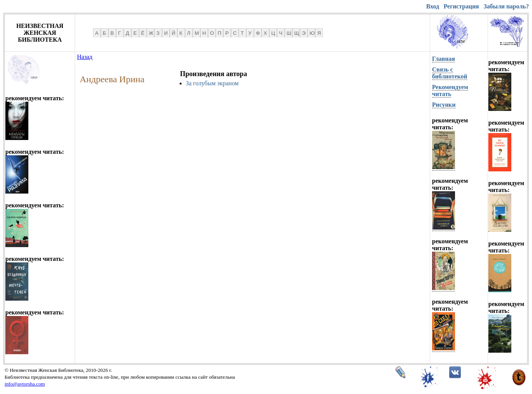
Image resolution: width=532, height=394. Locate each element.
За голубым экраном (212, 83)
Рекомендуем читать (450, 90)
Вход (433, 6)
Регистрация (461, 6)
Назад (85, 57)
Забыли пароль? (506, 6)
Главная (444, 59)
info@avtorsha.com (25, 384)
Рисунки (444, 105)
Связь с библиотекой (450, 73)
